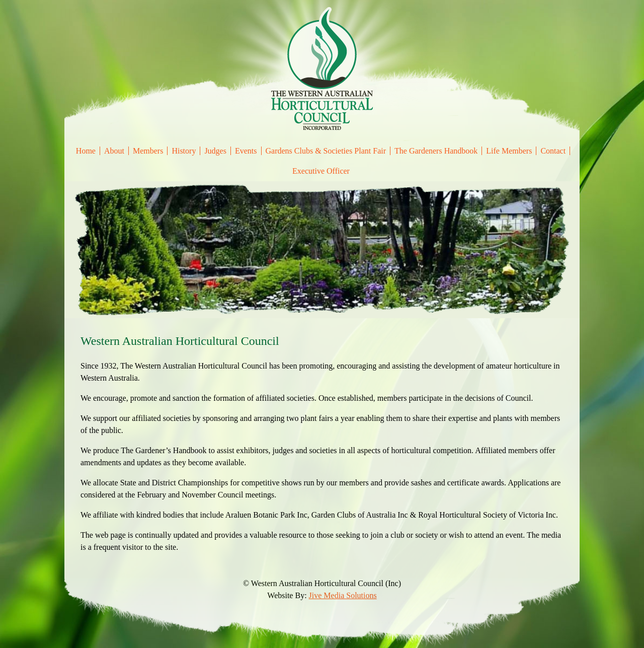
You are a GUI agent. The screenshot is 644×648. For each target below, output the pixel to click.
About (114, 151)
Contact (553, 151)
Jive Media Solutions (343, 595)
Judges (215, 151)
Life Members (509, 151)
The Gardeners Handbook (436, 151)
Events (246, 151)
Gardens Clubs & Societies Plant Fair (326, 151)
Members (148, 151)
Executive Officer (321, 171)
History (184, 151)
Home (86, 151)
